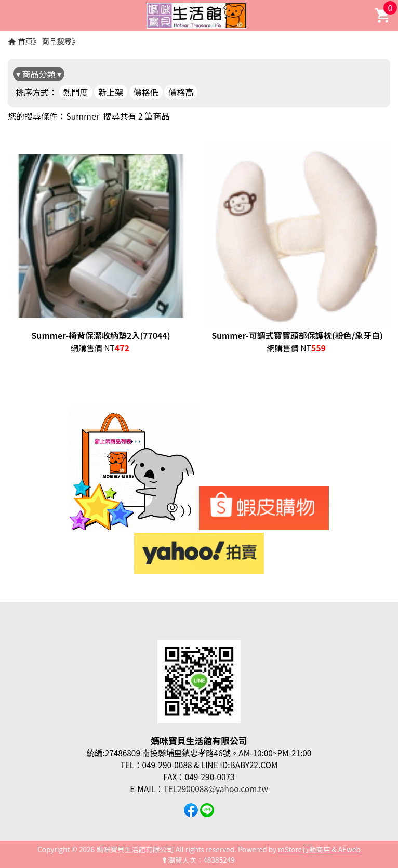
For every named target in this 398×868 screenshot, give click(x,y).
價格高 (181, 92)
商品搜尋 (57, 41)
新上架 (111, 92)
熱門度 (76, 92)
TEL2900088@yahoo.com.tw (216, 788)
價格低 (146, 92)
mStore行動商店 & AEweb (319, 849)
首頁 (25, 41)
